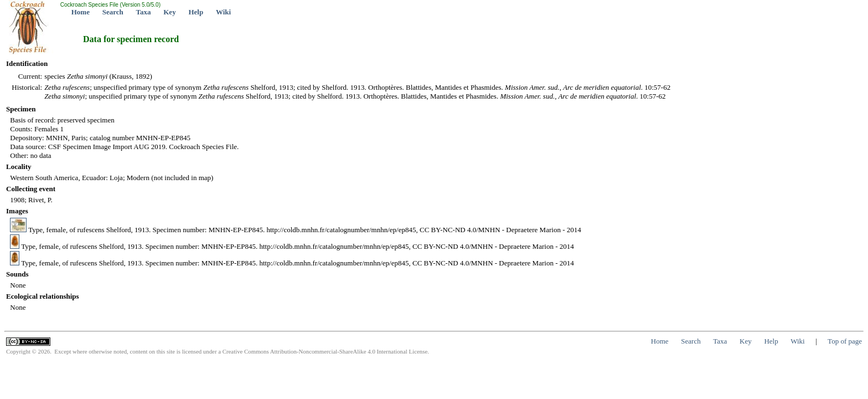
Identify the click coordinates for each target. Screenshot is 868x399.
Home (81, 12)
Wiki (223, 12)
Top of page (845, 341)
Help (196, 12)
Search (113, 12)
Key (169, 12)
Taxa (144, 12)
